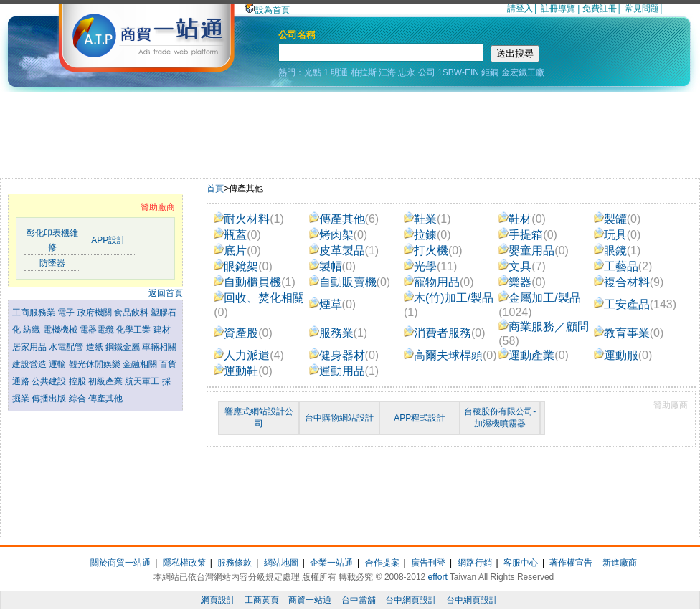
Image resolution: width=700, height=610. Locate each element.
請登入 (520, 9)
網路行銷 (475, 563)
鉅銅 (490, 72)
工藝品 (623, 266)
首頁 (215, 189)
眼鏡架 (243, 266)
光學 (431, 266)
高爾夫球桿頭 (450, 355)
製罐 (618, 219)
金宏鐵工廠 (523, 72)
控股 (79, 381)
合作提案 (382, 563)
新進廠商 (620, 563)
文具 (522, 266)
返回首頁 (166, 293)
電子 (67, 313)
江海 (387, 72)
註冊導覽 (558, 9)
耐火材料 (249, 219)
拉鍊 (427, 235)
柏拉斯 (364, 72)
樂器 (522, 282)
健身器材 (344, 355)
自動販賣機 (350, 282)
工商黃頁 (262, 600)
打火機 (433, 251)
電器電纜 (98, 330)
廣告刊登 (428, 563)
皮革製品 (344, 251)
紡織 (33, 330)
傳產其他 (105, 399)
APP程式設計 (420, 418)
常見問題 (642, 9)
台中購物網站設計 (339, 418)
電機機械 (61, 330)
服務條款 (235, 563)
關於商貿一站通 (120, 563)
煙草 (333, 304)
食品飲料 (132, 313)
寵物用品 (439, 282)
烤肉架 (339, 235)
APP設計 (108, 240)
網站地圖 (281, 563)
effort (438, 577)
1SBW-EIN (458, 72)
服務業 (339, 333)
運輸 (58, 364)
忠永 (407, 72)
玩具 (618, 235)
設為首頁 (268, 10)
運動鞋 (243, 371)
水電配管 (67, 347)
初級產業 (107, 381)
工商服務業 (35, 313)
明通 (339, 72)
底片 (237, 251)
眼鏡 (618, 251)
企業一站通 (331, 563)
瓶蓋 (237, 235)
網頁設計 (218, 600)
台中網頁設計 (411, 600)
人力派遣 (249, 355)
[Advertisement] (350, 132)
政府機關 (96, 313)
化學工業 (134, 330)
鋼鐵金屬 (124, 347)
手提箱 (528, 235)
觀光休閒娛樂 (96, 364)
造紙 (96, 347)
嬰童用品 (534, 251)
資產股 (243, 333)
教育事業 (629, 333)
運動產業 (534, 355)
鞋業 (427, 219)
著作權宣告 (571, 563)
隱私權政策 (184, 563)
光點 (313, 72)
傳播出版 (50, 399)
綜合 (79, 399)
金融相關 (141, 364)
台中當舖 (359, 600)
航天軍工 (143, 381)
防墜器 (52, 263)
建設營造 (30, 364)
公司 (427, 72)
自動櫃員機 (255, 282)
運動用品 (344, 371)
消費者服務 (445, 333)
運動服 (623, 355)
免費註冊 (600, 9)
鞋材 (522, 219)
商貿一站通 (310, 600)
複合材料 (629, 282)
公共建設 (50, 381)
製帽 (333, 266)
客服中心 (521, 563)
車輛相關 (159, 347)
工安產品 (635, 304)
